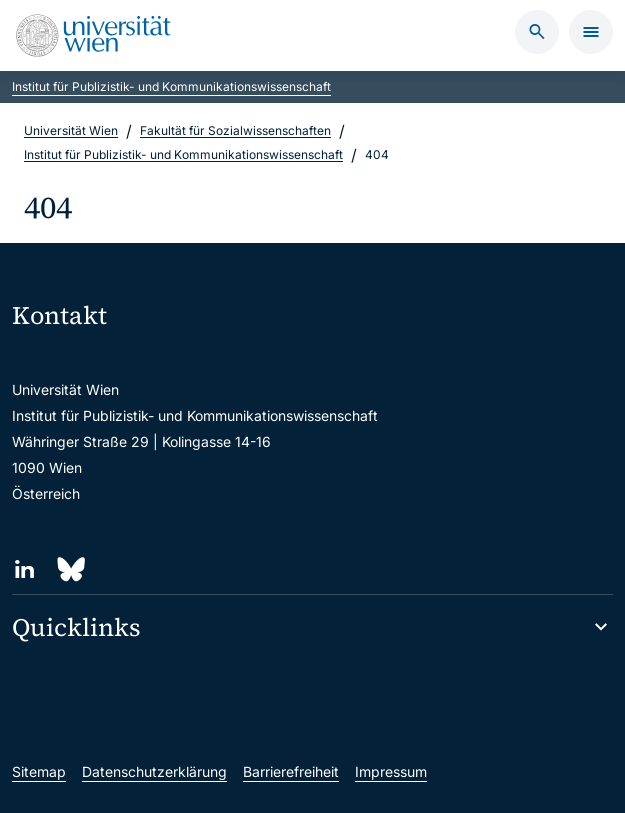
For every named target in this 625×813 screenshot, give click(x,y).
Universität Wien (71, 130)
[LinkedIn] (24, 569)
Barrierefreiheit (291, 771)
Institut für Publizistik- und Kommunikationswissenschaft (171, 86)
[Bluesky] (69, 569)
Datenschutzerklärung (154, 771)
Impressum (391, 771)
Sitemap (39, 771)
